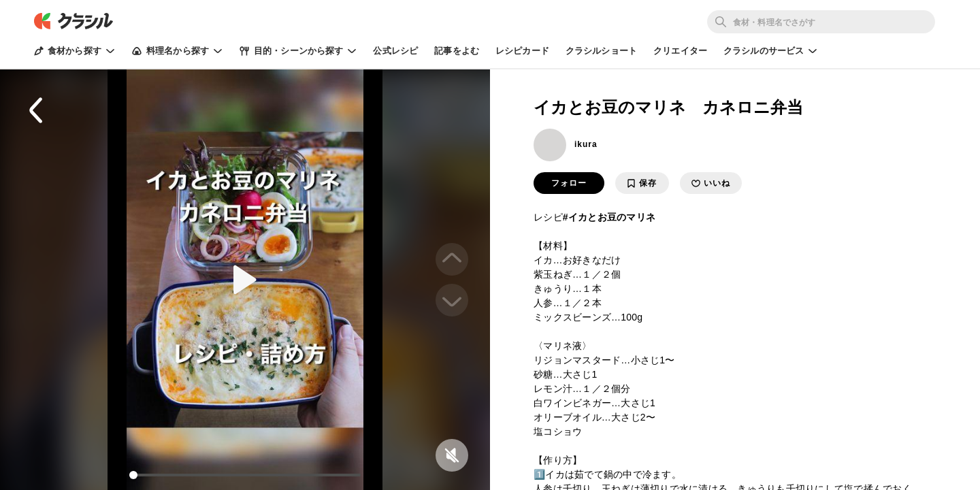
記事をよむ (457, 51)
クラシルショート (601, 51)
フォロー (569, 183)
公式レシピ (395, 51)
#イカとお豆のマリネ (609, 217)
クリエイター (680, 51)
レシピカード (522, 51)
